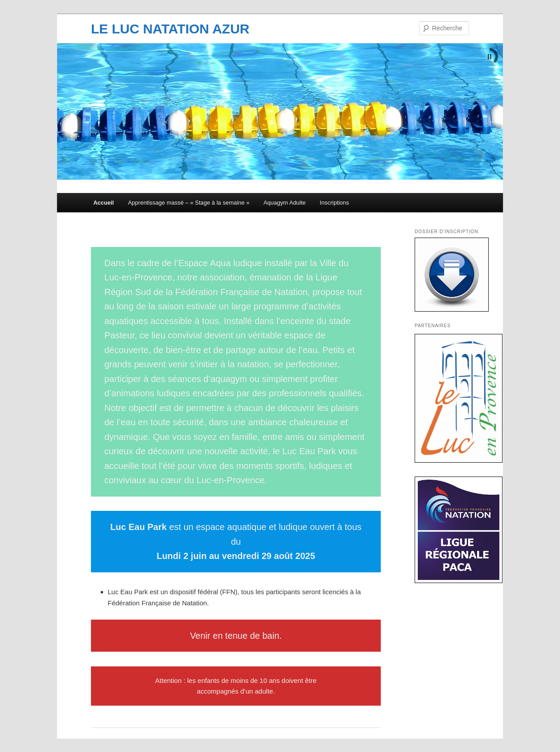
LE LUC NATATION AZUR (170, 29)
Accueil (103, 203)
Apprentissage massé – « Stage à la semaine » (189, 203)
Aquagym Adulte (285, 203)
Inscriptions (334, 203)
